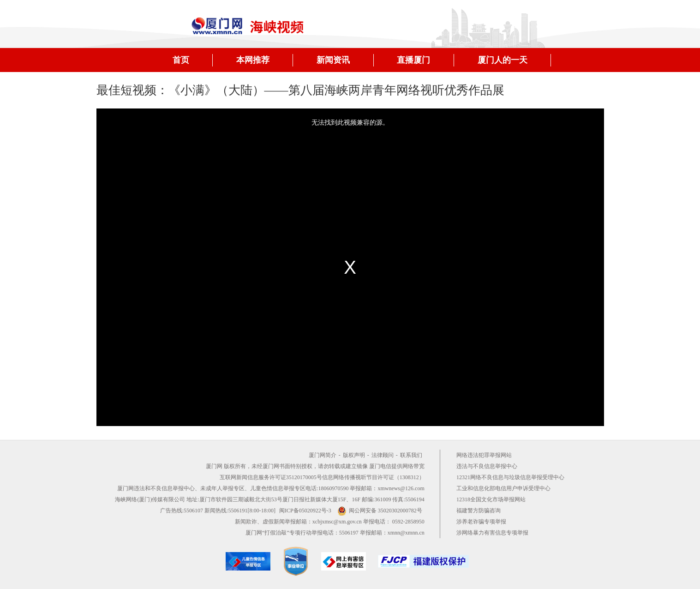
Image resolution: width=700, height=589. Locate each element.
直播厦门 (413, 60)
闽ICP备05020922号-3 (305, 511)
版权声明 (354, 455)
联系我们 (411, 455)
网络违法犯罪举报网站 (484, 455)
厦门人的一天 (503, 60)
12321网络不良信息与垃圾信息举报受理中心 (510, 477)
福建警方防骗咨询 (479, 511)
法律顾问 (383, 455)
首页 (181, 60)
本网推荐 (253, 60)
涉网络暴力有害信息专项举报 (492, 533)
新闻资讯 (333, 60)
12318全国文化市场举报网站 (491, 499)
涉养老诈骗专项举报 (481, 522)
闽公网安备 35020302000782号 (380, 511)
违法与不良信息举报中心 (487, 466)
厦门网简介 (323, 455)
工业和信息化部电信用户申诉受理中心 (503, 488)
